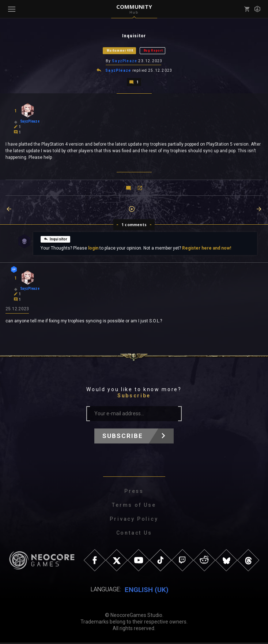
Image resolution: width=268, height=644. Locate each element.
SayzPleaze (124, 62)
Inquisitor (56, 240)
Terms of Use (134, 506)
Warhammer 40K (120, 51)
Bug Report (153, 51)
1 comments (134, 226)
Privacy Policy (134, 520)
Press (134, 493)
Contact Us (134, 534)
